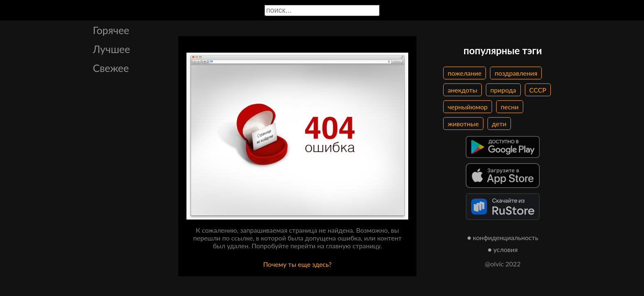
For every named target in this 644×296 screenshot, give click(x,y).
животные (463, 124)
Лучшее (112, 49)
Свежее (111, 68)
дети (499, 124)
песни (509, 107)
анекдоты (462, 90)
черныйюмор (468, 107)
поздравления (516, 73)
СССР (538, 90)
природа (503, 90)
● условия (503, 249)
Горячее (111, 30)
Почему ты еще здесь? (298, 264)
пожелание (465, 73)
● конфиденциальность (503, 237)
